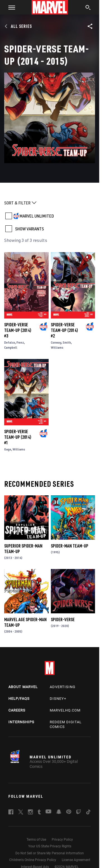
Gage (8, 449)
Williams (57, 347)
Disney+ (58, 699)
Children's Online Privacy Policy (33, 860)
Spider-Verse (63, 619)
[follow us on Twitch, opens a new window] (79, 813)
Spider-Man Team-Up (70, 546)
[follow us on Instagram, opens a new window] (30, 813)
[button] (10, 7)
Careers (17, 710)
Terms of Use (36, 840)
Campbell (11, 347)
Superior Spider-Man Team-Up (23, 549)
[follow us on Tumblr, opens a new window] (39, 813)
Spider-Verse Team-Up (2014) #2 (64, 330)
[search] (88, 8)
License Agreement (76, 860)
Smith (67, 342)
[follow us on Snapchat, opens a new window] (59, 812)
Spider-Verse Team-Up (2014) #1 (18, 437)
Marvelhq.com (65, 710)
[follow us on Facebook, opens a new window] (11, 813)
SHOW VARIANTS (29, 229)
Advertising (63, 687)
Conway (56, 342)
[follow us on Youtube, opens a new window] (48, 812)
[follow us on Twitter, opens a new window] (21, 813)
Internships (21, 722)
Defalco (10, 342)
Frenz (20, 342)
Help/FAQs (19, 699)
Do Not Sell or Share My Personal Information (50, 853)
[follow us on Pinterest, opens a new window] (69, 812)
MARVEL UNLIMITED (37, 216)
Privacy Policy (62, 840)
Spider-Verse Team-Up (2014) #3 (18, 330)
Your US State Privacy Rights (50, 846)
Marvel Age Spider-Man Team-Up (25, 622)
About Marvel (23, 687)
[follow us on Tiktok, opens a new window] (88, 813)
